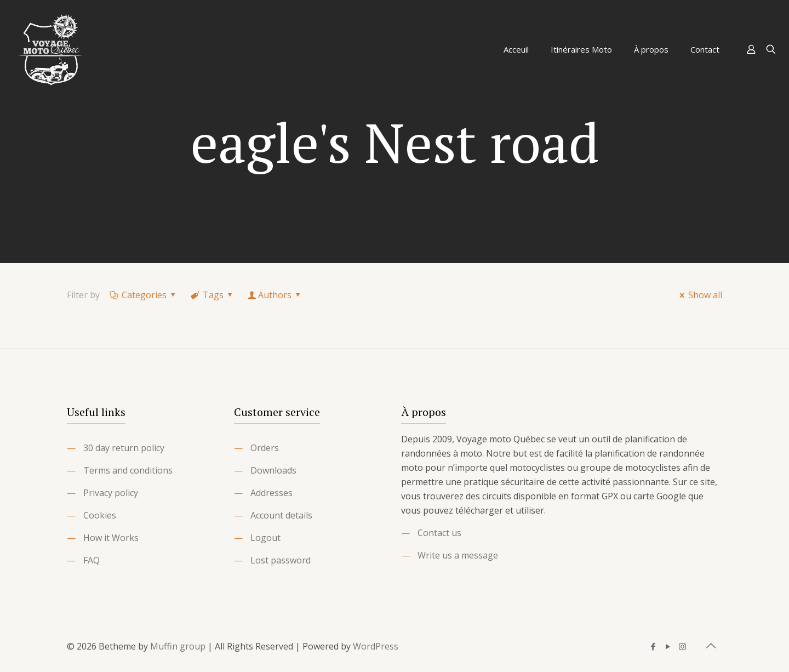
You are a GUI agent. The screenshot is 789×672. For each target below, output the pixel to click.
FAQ (92, 560)
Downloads (273, 470)
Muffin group (178, 646)
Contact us (439, 533)
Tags (213, 295)
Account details (281, 515)
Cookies (100, 515)
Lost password (281, 560)
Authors (275, 295)
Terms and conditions (128, 470)
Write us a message (458, 555)
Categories (144, 295)
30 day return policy (124, 448)
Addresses (271, 493)
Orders (265, 448)
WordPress (376, 646)
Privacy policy (111, 493)
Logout (265, 538)
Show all (699, 295)
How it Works (111, 538)
